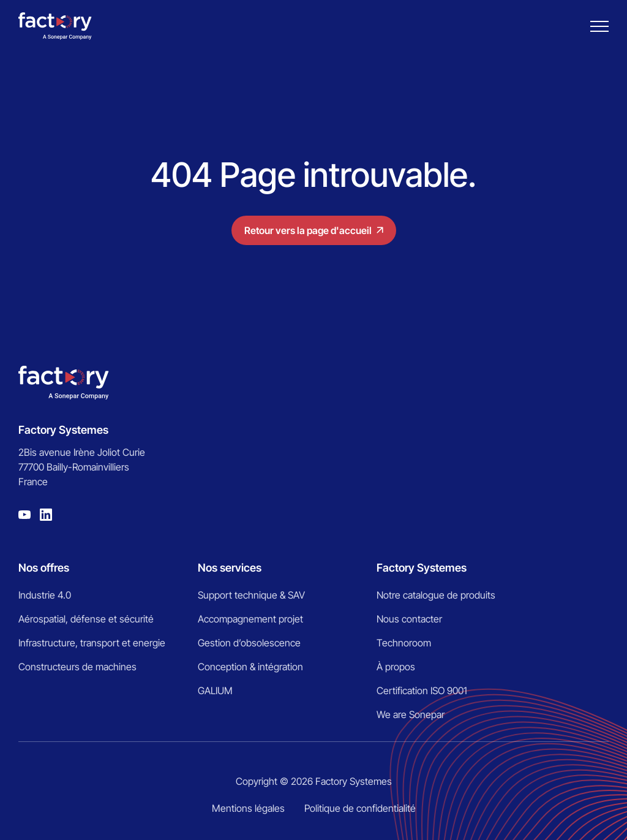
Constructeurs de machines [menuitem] (77, 667)
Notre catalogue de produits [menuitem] (436, 595)
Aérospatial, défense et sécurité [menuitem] (86, 619)
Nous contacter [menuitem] (409, 619)
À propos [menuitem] (396, 667)
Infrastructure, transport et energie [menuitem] (92, 643)
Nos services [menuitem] (230, 568)
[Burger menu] (599, 26)
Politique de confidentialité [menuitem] (360, 808)
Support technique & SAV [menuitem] (251, 595)
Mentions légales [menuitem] (248, 808)
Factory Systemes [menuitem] (422, 568)
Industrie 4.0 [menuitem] (45, 595)
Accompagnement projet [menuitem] (250, 619)
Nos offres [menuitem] (44, 568)
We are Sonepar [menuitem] (411, 714)
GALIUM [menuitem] (215, 691)
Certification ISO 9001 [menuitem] (422, 691)
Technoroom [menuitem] (404, 643)
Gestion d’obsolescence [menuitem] (249, 643)
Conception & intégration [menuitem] (250, 667)
